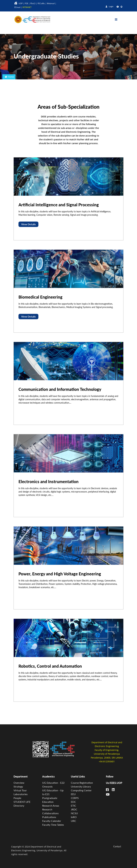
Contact (117, 846)
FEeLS (33, 3)
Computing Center (81, 790)
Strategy (18, 786)
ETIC (74, 806)
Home (11, 77)
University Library (81, 786)
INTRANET (27, 7)
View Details (28, 229)
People (17, 798)
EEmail (17, 7)
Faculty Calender (52, 821)
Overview (19, 783)
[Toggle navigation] (118, 20)
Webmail (51, 3)
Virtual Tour (20, 790)
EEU (73, 794)
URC (74, 821)
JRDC (74, 809)
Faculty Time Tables (53, 825)
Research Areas (51, 806)
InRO (74, 817)
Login (110, 6)
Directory (19, 806)
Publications (49, 817)
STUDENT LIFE (22, 802)
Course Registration (82, 783)
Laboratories (21, 794)
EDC (73, 802)
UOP (21, 3)
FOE (26, 3)
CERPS (75, 798)
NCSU (74, 813)
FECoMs (41, 3)
